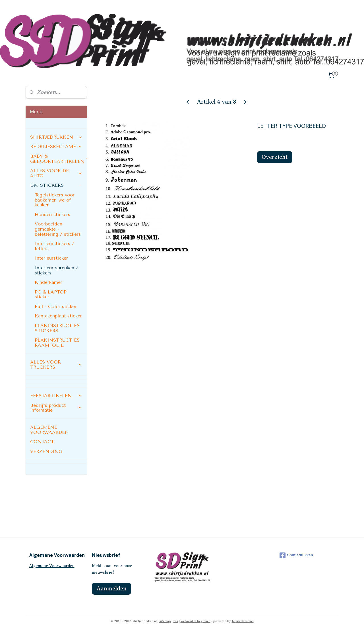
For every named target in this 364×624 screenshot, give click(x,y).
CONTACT (42, 434)
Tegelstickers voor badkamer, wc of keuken (55, 192)
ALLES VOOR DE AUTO (56, 166)
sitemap (165, 613)
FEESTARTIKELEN (56, 388)
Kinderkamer (48, 275)
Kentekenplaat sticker (58, 308)
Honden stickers (52, 207)
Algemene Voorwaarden (52, 558)
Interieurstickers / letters (54, 239)
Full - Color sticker (56, 299)
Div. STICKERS (56, 178)
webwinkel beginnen (196, 613)
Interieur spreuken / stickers (56, 263)
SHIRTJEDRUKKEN (56, 129)
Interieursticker (51, 251)
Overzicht (275, 150)
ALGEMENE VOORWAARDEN (49, 422)
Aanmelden (111, 581)
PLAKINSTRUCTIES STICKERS (57, 321)
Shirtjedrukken (296, 548)
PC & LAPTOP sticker (51, 287)
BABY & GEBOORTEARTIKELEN (59, 151)
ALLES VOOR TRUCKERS (56, 357)
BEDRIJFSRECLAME (56, 139)
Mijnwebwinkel (243, 613)
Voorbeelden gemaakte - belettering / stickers (58, 221)
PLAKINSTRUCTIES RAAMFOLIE (57, 335)
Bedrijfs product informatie (56, 400)
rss (176, 613)
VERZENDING (46, 444)
